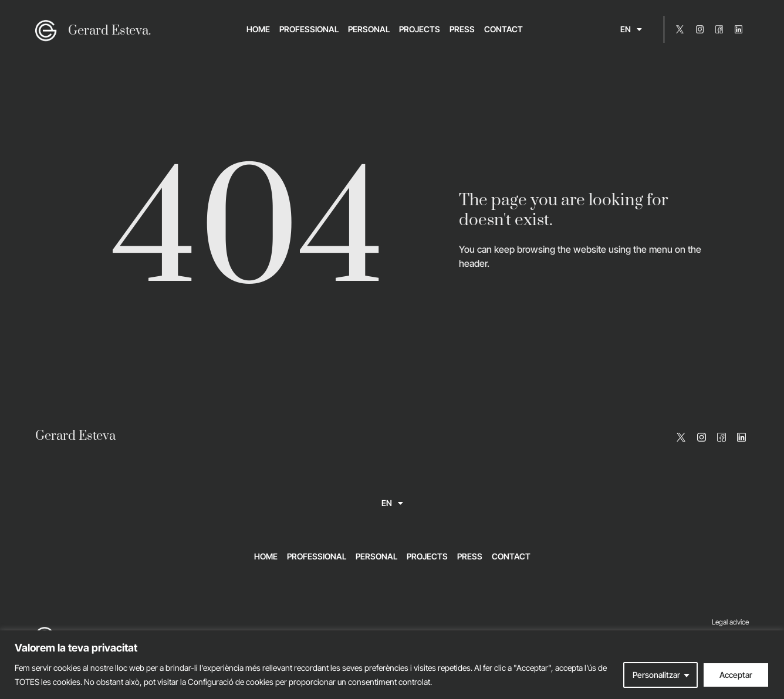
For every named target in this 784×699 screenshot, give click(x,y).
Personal (369, 29)
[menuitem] (631, 29)
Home (258, 29)
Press (462, 29)
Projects (420, 29)
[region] (392, 665)
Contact (503, 29)
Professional (309, 29)
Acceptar (736, 675)
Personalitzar (656, 675)
